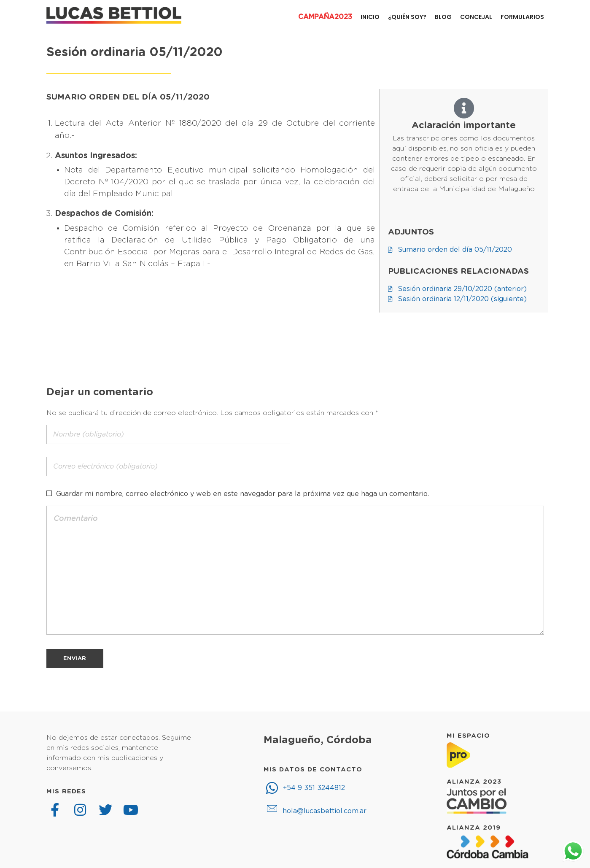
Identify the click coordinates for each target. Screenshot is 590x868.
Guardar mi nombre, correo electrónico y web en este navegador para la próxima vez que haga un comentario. (242, 494)
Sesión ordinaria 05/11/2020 (135, 53)
